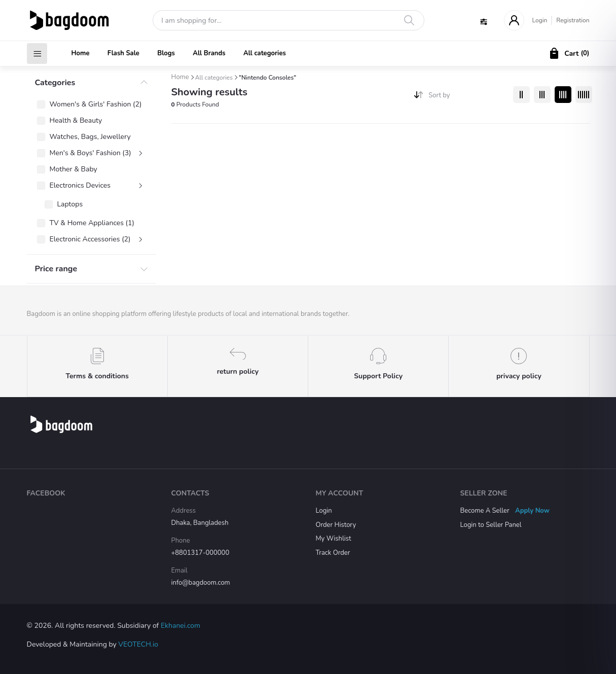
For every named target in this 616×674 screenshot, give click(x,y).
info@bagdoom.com (201, 583)
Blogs (166, 53)
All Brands (209, 53)
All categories (265, 53)
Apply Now (532, 511)
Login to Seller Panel (491, 525)
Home (81, 53)
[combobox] (467, 98)
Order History (336, 525)
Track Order (333, 553)
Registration (573, 20)
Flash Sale (123, 53)
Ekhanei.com (180, 626)
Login (540, 20)
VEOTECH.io (138, 644)
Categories (55, 83)
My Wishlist (334, 539)
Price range (56, 269)
